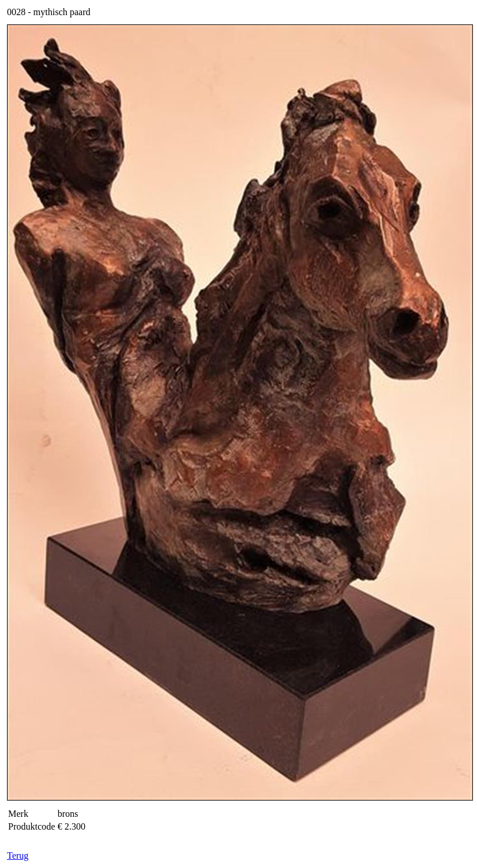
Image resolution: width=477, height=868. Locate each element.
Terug (18, 856)
